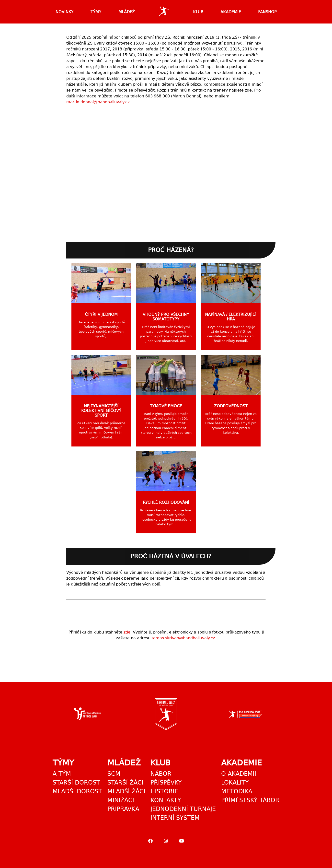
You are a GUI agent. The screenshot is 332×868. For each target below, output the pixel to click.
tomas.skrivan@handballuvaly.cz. (184, 638)
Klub (198, 12)
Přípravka (123, 809)
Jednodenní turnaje (183, 809)
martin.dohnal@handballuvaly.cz (98, 102)
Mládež (127, 12)
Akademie (231, 12)
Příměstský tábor (250, 800)
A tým (62, 774)
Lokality (235, 783)
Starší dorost (76, 783)
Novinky (64, 12)
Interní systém (175, 818)
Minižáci (121, 800)
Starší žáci (125, 783)
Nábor (161, 774)
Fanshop (267, 12)
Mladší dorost (77, 791)
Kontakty (166, 800)
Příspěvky (166, 783)
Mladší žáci (126, 791)
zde (127, 632)
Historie (164, 791)
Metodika (237, 791)
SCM (114, 774)
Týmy (96, 12)
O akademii (239, 774)
